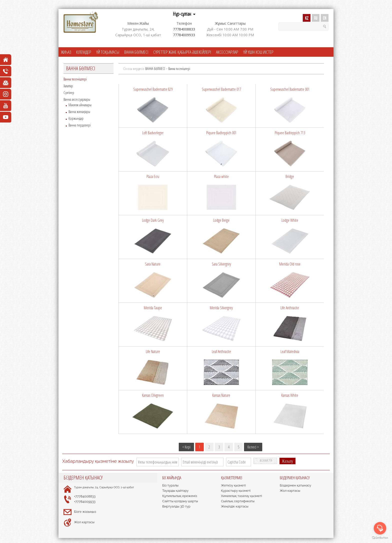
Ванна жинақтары (79, 111)
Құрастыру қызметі (236, 491)
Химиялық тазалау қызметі (241, 496)
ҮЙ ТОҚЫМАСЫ (108, 52)
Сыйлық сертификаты (238, 501)
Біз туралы (170, 485)
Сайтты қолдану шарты (180, 501)
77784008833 (184, 29)
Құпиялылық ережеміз (180, 496)
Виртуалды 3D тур (176, 506)
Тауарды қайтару (175, 491)
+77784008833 (85, 496)
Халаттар (68, 86)
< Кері (186, 447)
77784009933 (184, 35)
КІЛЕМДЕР (84, 52)
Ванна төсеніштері (75, 79)
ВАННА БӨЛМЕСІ (136, 52)
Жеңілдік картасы (235, 506)
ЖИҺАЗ (66, 52)
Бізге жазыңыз (85, 512)
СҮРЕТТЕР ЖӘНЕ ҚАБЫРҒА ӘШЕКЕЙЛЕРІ (182, 52)
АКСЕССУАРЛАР (227, 52)
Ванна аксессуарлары (77, 99)
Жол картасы (84, 522)
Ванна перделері (80, 125)
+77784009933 (85, 502)
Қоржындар (76, 118)
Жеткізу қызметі (233, 485)
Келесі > (253, 447)
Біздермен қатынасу (295, 485)
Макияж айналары (80, 105)
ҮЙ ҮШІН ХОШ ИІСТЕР (258, 52)
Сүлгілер (69, 92)
